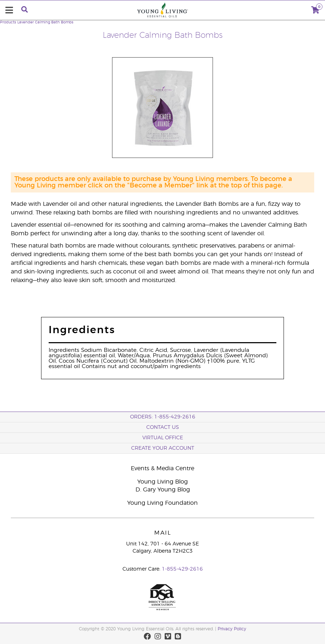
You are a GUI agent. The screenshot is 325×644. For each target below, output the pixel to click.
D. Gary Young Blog (163, 490)
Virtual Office (163, 438)
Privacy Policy (232, 629)
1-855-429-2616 (182, 569)
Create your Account (163, 448)
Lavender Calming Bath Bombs (45, 22)
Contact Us (163, 427)
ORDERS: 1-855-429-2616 (163, 417)
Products (8, 22)
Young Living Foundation (162, 503)
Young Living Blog (162, 482)
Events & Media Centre (162, 468)
